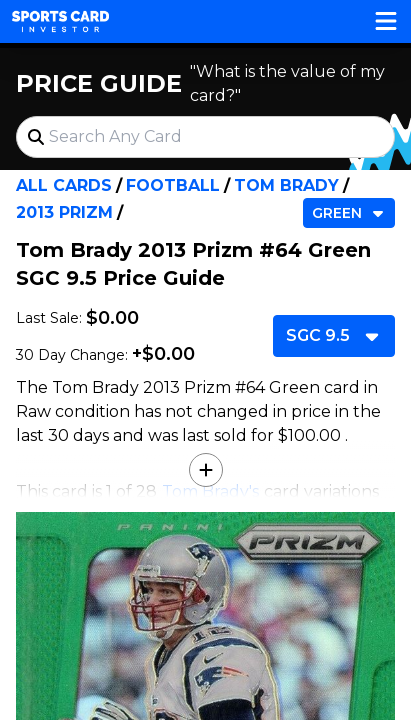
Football (173, 185)
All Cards (64, 185)
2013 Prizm (64, 212)
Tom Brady (286, 185)
